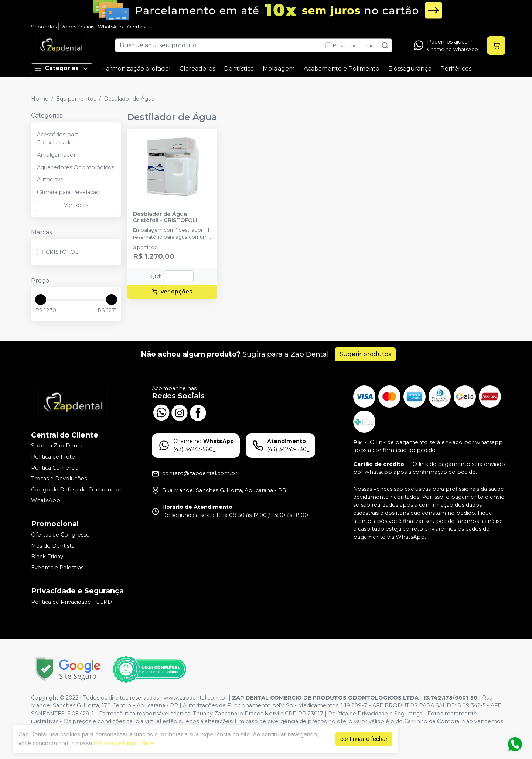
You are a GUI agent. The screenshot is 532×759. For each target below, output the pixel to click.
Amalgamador (56, 155)
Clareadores (197, 69)
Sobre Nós (44, 27)
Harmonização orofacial (136, 69)
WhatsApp (110, 27)
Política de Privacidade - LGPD (71, 602)
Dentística (239, 69)
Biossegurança (410, 69)
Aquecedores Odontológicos (76, 167)
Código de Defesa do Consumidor (76, 490)
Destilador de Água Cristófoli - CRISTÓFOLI (165, 217)
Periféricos (456, 69)
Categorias (62, 69)
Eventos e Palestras (57, 568)
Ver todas (76, 205)
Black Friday (47, 557)
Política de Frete (53, 457)
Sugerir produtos (365, 354)
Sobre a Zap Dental (57, 446)
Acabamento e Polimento (342, 69)
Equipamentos (76, 99)
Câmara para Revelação (68, 192)
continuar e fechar (361, 739)
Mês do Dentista (53, 546)
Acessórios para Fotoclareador (58, 139)
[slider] (41, 300)
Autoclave (50, 180)
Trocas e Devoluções (59, 479)
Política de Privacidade (121, 743)
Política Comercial (55, 468)
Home (40, 99)
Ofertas (136, 27)
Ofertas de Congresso (60, 535)
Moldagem (279, 69)
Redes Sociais (77, 27)
